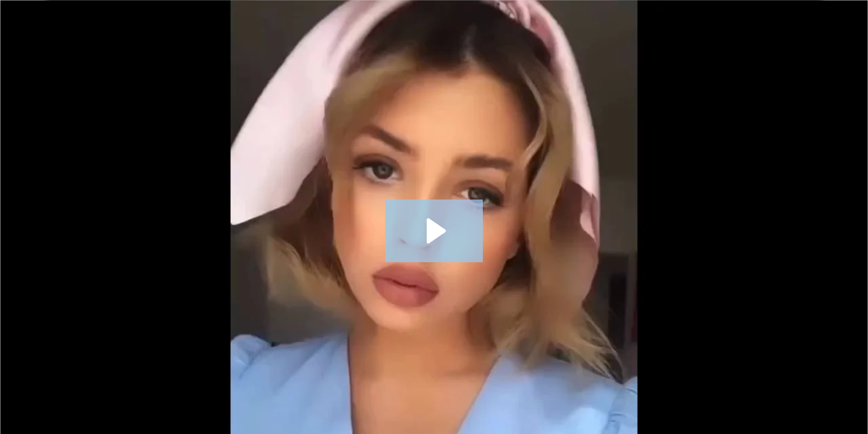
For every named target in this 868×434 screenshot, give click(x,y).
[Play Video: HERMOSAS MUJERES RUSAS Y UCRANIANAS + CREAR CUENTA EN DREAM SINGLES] (434, 231)
